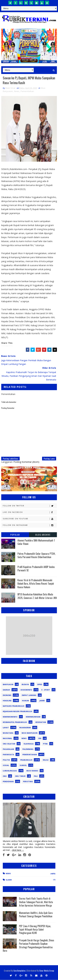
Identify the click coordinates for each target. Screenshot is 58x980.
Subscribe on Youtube (30, 519)
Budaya (25, 684)
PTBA (45, 744)
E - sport (46, 690)
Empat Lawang (29, 695)
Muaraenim (25, 728)
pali (36, 776)
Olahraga (29, 744)
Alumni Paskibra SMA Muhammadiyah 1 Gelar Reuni (36, 542)
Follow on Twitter (30, 506)
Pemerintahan (27, 91)
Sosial (6, 765)
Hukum (25, 701)
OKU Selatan (9, 744)
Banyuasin (8, 684)
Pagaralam (8, 749)
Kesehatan (41, 722)
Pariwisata (8, 754)
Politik (6, 760)
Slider (9, 880)
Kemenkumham (33, 717)
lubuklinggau (10, 771)
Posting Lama (49, 459)
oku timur (20, 776)
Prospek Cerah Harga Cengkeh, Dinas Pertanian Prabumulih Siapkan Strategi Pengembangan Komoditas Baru (28, 945)
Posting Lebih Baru (10, 459)
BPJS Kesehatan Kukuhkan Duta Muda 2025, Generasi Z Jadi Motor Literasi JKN (37, 596)
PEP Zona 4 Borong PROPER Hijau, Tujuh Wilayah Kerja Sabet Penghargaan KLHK (35, 930)
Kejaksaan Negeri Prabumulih (17, 711)
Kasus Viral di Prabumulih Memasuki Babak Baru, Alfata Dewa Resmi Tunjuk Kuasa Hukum (36, 584)
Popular (15, 535)
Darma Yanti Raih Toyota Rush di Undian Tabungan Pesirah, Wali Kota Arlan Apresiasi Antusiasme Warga (36, 902)
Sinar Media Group (47, 971)
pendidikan (8, 781)
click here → (18, 850)
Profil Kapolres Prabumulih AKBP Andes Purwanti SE (36, 569)
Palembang (28, 749)
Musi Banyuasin (30, 733)
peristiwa (28, 781)
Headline (7, 701)
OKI (40, 738)
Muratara (8, 733)
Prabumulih (26, 760)
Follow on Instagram (30, 525)
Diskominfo (26, 690)
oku (5, 776)
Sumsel (23, 765)
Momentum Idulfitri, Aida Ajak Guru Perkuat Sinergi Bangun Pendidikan (36, 915)
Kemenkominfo (10, 717)
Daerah (6, 690)
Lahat (6, 728)
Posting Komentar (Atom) (26, 462)
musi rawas (32, 771)
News (17, 91)
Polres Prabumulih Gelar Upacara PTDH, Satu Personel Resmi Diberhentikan (36, 555)
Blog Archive (43, 535)
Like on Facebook (30, 512)
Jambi (42, 701)
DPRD (40, 684)
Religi (46, 760)
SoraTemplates (19, 971)
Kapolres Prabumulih (14, 706)
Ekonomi (7, 695)
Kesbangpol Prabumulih (15, 722)
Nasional (7, 738)
